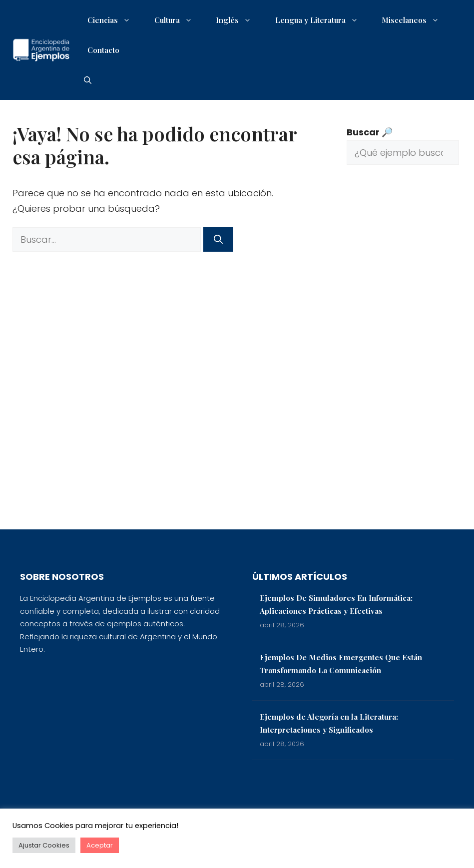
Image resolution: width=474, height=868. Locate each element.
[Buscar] (218, 239)
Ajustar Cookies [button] (44, 845)
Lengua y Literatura (322, 20)
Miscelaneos (415, 20)
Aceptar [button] (100, 845)
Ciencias (114, 20)
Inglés (238, 20)
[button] (88, 80)
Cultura (178, 20)
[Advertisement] (403, 355)
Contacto (103, 50)
